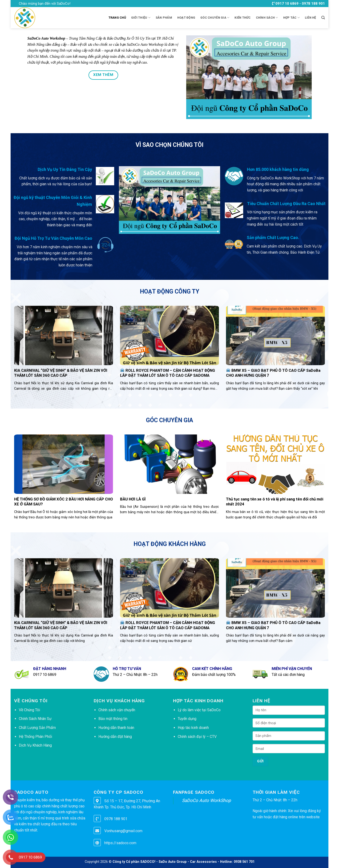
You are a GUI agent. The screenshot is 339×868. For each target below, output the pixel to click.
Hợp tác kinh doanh (193, 728)
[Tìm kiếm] (323, 18)
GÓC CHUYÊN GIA (215, 18)
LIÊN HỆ (311, 18)
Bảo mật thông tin (113, 719)
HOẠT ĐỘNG (186, 18)
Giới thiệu (141, 18)
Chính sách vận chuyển (117, 710)
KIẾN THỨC (242, 18)
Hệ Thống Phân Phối (35, 737)
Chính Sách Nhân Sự (35, 719)
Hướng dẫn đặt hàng (115, 737)
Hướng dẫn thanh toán (116, 728)
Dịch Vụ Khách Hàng (35, 745)
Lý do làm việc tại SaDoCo (199, 710)
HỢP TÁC (291, 18)
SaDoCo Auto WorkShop (206, 800)
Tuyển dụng (187, 719)
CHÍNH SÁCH (267, 18)
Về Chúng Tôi (29, 710)
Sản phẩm (164, 18)
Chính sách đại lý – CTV (197, 737)
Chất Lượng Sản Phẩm (37, 728)
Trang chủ (117, 18)
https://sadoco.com (120, 843)
